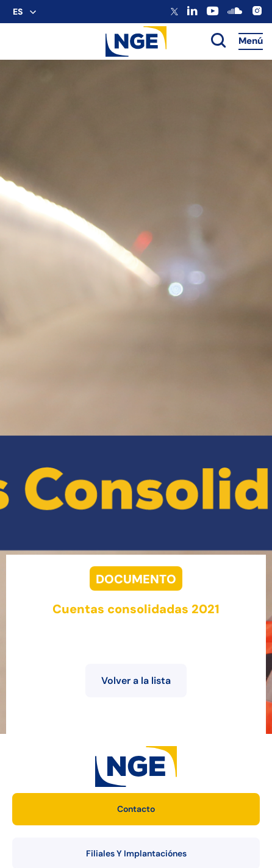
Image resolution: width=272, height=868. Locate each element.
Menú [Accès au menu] (251, 41)
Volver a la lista (136, 681)
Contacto (136, 809)
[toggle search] (218, 41)
